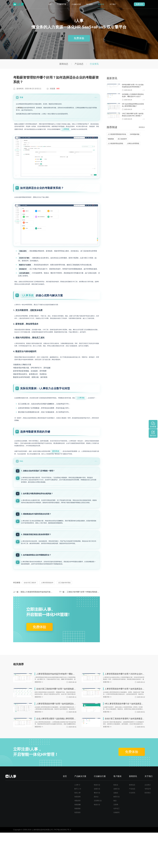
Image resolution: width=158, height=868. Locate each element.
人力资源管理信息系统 (115, 143)
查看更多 (142, 127)
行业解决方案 (76, 4)
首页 (50, 4)
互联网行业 (98, 836)
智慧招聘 (77, 832)
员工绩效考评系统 (64, 618)
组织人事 (77, 828)
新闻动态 (64, 64)
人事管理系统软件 (47, 618)
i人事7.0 (77, 820)
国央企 (96, 832)
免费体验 (79, 38)
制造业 (116, 820)
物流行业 (97, 840)
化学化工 (117, 844)
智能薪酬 (77, 840)
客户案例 (89, 4)
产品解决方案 (62, 4)
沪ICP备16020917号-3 (62, 865)
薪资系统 (62, 485)
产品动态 (79, 64)
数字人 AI (78, 824)
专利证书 (148, 824)
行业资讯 (94, 64)
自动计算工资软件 (30, 618)
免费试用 (139, 4)
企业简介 (148, 820)
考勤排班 (77, 836)
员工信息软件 (122, 139)
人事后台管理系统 (133, 143)
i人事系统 (19, 108)
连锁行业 (97, 824)
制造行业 (97, 820)
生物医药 (117, 848)
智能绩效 (111, 139)
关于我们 (113, 4)
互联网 (116, 840)
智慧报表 (77, 848)
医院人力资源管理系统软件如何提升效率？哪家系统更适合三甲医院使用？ (50, 627)
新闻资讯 (101, 4)
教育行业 (117, 832)
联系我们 (148, 828)
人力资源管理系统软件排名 (117, 134)
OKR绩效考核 (135, 134)
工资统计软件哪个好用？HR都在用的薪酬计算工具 (86, 627)
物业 (115, 836)
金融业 (116, 828)
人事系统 (20, 133)
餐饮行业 (97, 828)
